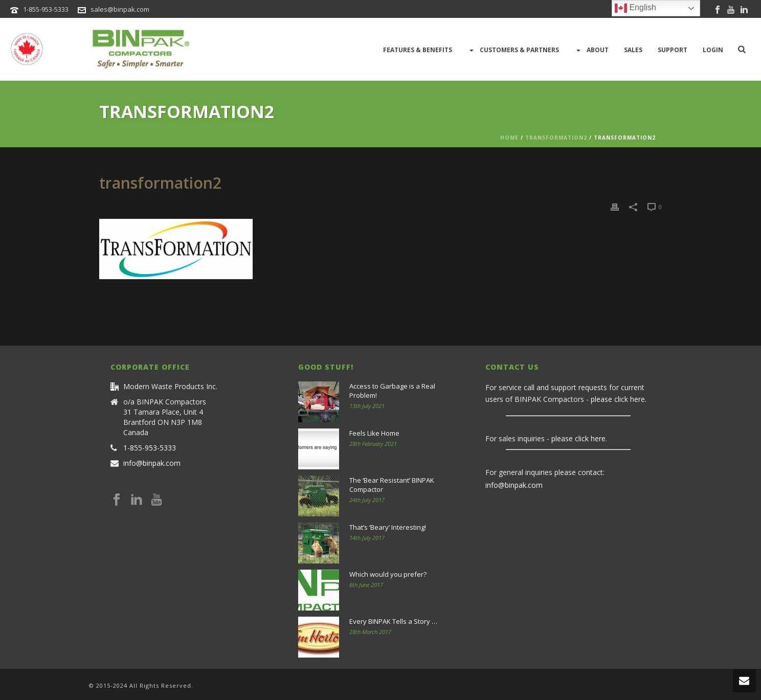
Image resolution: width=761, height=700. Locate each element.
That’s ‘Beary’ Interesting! (388, 527)
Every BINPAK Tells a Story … (393, 621)
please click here (618, 399)
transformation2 (556, 138)
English (635, 8)
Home (509, 138)
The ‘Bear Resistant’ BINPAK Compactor (392, 485)
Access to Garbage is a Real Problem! (392, 391)
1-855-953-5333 (46, 9)
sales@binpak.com (120, 9)
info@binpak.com (152, 463)
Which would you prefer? (388, 574)
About (591, 50)
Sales (633, 50)
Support (673, 50)
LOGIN (713, 50)
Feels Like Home (374, 433)
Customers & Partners (513, 50)
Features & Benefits (418, 50)
